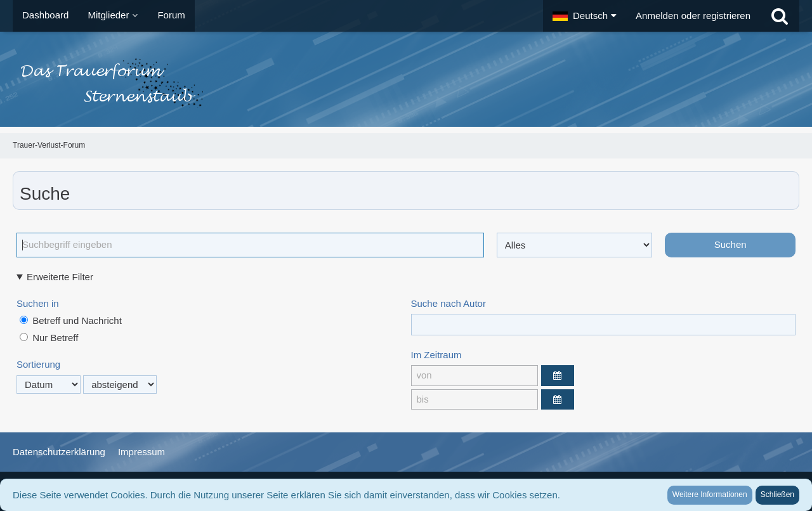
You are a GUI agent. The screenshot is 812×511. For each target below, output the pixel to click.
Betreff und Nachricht (71, 320)
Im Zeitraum (436, 355)
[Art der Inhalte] (575, 245)
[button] (585, 16)
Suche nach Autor (449, 303)
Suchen (730, 244)
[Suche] (780, 16)
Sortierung (38, 364)
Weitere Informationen (710, 495)
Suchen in (38, 303)
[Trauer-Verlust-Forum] (406, 82)
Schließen (777, 495)
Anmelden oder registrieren (693, 16)
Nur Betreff (49, 338)
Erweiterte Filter (60, 277)
